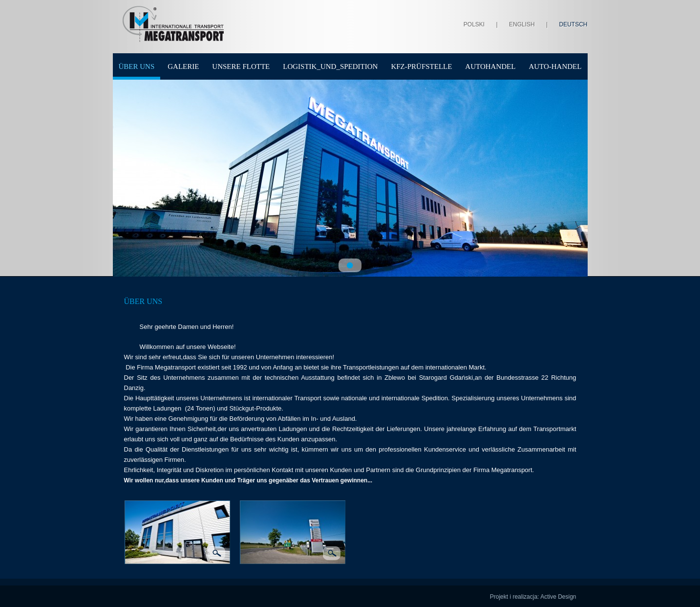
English (522, 24)
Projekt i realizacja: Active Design (533, 597)
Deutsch (573, 24)
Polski (474, 24)
